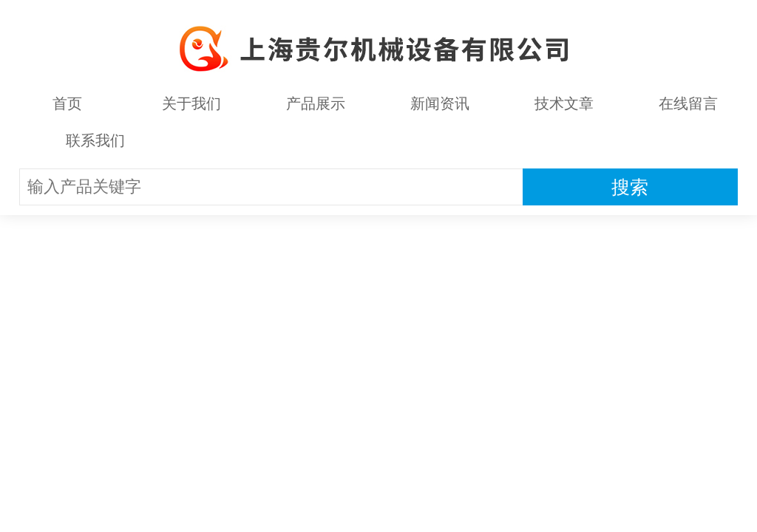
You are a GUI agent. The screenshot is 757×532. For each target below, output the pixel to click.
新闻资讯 (440, 103)
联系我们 (95, 140)
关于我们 (191, 103)
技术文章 (564, 103)
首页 (67, 103)
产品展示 (316, 103)
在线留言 (688, 103)
